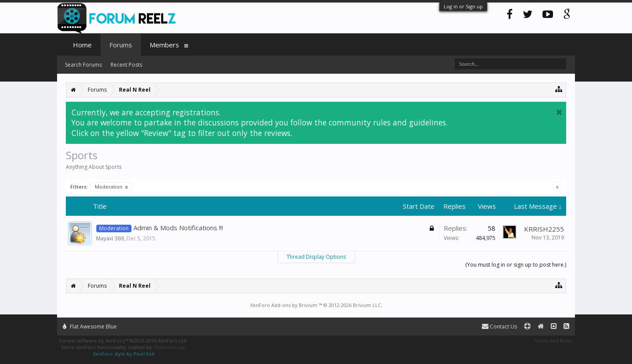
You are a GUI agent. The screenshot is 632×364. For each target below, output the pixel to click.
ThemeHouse (169, 347)
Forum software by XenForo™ (124, 341)
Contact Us (499, 327)
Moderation (111, 187)
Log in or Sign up (463, 6)
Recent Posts (126, 65)
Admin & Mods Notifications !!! (178, 228)
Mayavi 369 (110, 238)
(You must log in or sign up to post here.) (516, 265)
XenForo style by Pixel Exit (124, 354)
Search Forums (83, 65)
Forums (121, 45)
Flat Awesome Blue (90, 327)
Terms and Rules (553, 341)
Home (82, 45)
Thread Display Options (316, 257)
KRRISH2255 (544, 229)
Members (164, 45)
